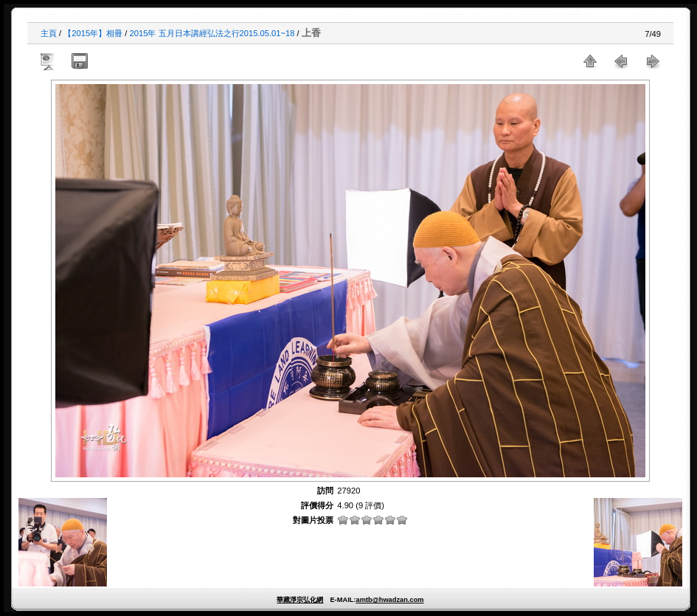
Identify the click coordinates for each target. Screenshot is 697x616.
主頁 (49, 33)
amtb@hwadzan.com (389, 600)
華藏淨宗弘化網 (300, 600)
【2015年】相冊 (93, 33)
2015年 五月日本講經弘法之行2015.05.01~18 (212, 33)
